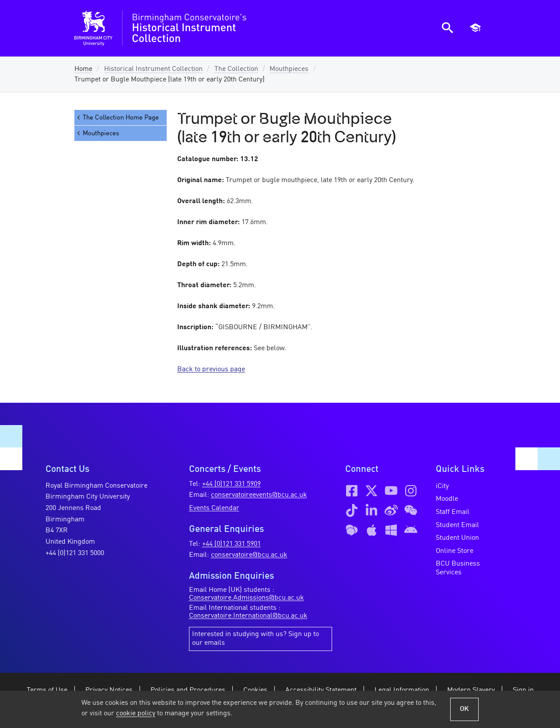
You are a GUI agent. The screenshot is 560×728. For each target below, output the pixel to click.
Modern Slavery (471, 690)
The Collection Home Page (117, 118)
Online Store (455, 551)
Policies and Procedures (188, 690)
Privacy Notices (109, 690)
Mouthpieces (289, 69)
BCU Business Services (458, 568)
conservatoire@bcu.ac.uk (249, 555)
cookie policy (136, 714)
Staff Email (453, 512)
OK (464, 709)
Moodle (447, 499)
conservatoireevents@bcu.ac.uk (259, 495)
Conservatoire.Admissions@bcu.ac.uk (247, 598)
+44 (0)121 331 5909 (231, 484)
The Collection (236, 69)
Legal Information (402, 690)
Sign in (523, 690)
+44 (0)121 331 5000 (75, 553)
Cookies (255, 690)
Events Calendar (214, 508)
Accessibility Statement (321, 690)
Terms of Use (47, 690)
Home (83, 69)
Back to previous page (211, 369)
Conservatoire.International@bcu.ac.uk (248, 616)
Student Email (457, 525)
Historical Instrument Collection (153, 69)
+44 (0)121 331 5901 (231, 544)
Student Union (457, 538)
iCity (442, 486)
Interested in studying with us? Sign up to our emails (255, 639)
